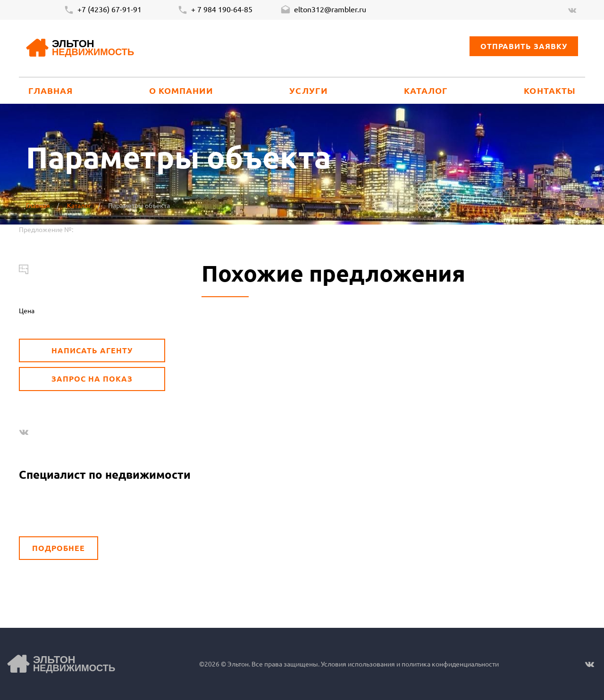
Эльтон (93, 48)
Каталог (426, 90)
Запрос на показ (92, 379)
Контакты (550, 90)
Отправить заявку (524, 46)
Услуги (308, 90)
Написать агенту (92, 350)
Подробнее (59, 548)
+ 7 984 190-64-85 (215, 10)
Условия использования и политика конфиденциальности (409, 664)
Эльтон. (239, 664)
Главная (51, 90)
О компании (181, 90)
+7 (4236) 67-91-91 (103, 10)
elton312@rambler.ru (323, 10)
